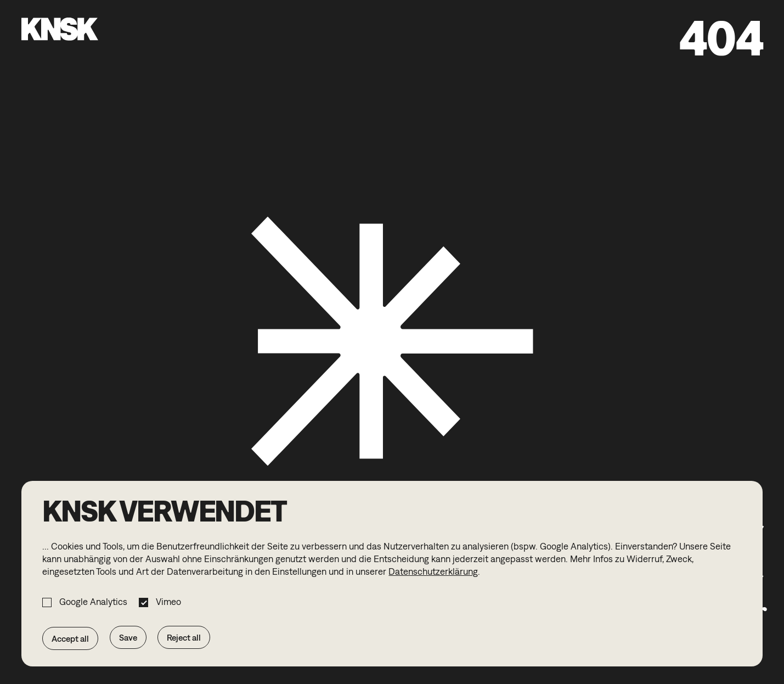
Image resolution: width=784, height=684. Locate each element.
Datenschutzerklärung (433, 571)
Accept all (70, 638)
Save (128, 637)
